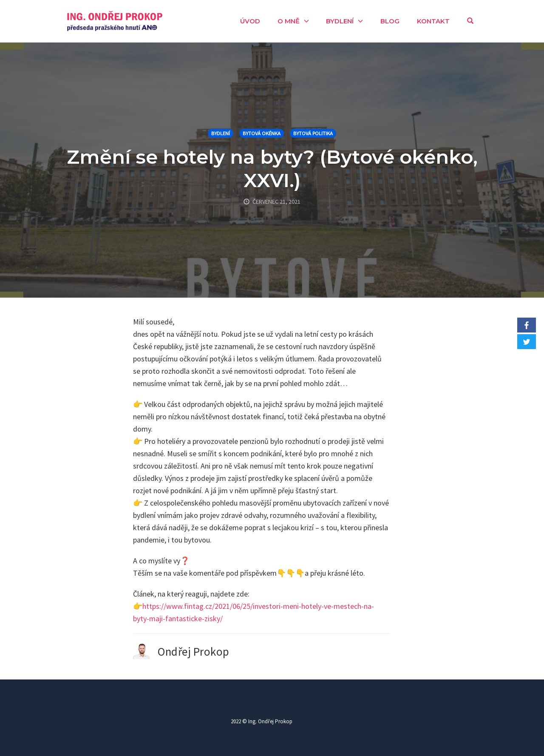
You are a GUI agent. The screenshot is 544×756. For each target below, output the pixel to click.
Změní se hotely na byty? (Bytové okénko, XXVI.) (272, 168)
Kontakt (433, 21)
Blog (390, 21)
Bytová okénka (262, 133)
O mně (289, 21)
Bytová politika (313, 133)
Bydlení (340, 21)
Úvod (250, 21)
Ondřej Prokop (194, 651)
